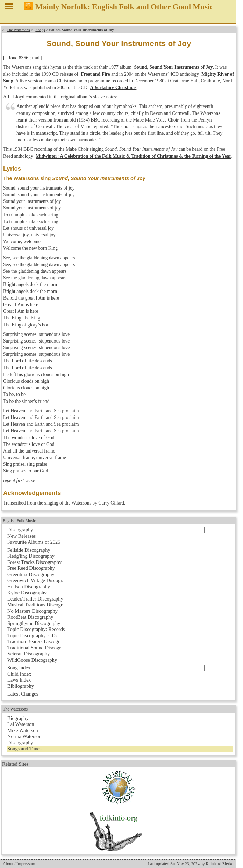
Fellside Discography (29, 550)
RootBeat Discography (30, 617)
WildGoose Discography (32, 660)
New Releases (22, 536)
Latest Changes (23, 694)
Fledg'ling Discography (31, 556)
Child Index (19, 674)
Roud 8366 (18, 58)
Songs (40, 30)
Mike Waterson (23, 730)
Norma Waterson (24, 736)
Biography (18, 718)
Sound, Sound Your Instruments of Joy (174, 67)
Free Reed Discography (31, 568)
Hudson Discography (29, 587)
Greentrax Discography (31, 574)
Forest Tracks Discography (34, 562)
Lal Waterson (21, 724)
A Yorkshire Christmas (113, 87)
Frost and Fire (95, 74)
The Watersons (18, 30)
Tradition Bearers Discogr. (34, 641)
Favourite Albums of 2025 (34, 542)
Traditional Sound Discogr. (35, 648)
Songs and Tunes (24, 749)
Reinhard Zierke (220, 864)
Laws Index (19, 680)
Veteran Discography (28, 654)
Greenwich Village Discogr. (35, 580)
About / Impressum (19, 864)
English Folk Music (19, 521)
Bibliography (21, 686)
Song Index (19, 668)
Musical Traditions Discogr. (35, 605)
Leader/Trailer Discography (35, 599)
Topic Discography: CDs (32, 635)
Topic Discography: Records (36, 629)
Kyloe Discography (27, 593)
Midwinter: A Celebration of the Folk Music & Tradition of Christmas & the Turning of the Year (133, 156)
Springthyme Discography (34, 623)
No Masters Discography (33, 611)
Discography (20, 530)
